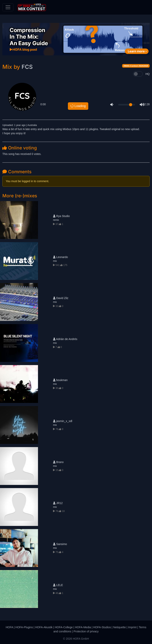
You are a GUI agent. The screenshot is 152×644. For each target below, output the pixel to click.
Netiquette (120, 627)
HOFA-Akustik (44, 627)
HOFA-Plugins (24, 627)
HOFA (9, 627)
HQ (148, 74)
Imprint (132, 627)
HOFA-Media (83, 627)
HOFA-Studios (102, 627)
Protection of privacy (86, 631)
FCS (27, 67)
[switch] (138, 74)
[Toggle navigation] (8, 7)
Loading (78, 106)
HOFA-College (64, 627)
